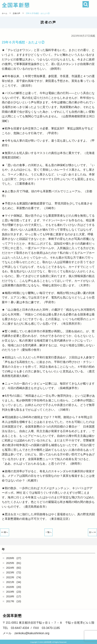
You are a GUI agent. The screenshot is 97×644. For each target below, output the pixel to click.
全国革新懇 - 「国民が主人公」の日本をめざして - (41, 5)
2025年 (10, 563)
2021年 (10, 582)
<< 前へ (5, 532)
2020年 (10, 587)
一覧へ (48, 532)
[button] (93, 5)
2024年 (10, 568)
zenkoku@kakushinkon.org (32, 633)
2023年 (10, 572)
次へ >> (92, 532)
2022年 (10, 577)
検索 (86, 4)
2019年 (10, 592)
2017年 (10, 601)
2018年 (10, 596)
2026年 (10, 558)
